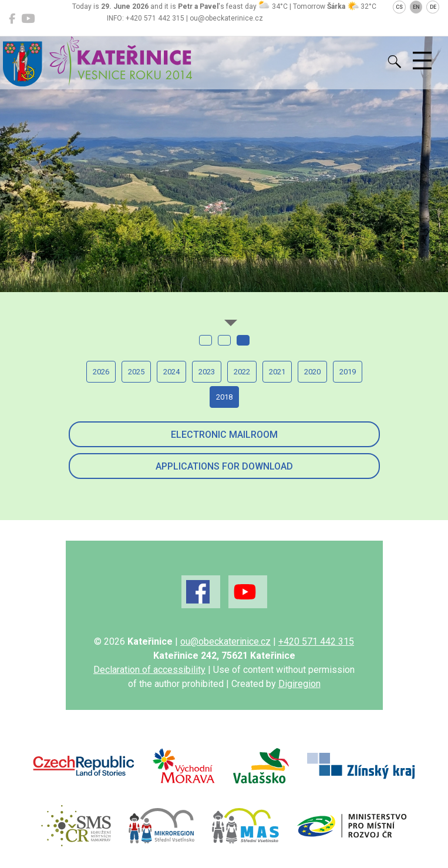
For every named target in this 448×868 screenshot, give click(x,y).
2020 (312, 372)
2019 (348, 372)
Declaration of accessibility (149, 670)
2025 (136, 372)
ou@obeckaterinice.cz (225, 641)
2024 (171, 372)
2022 (242, 372)
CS (399, 7)
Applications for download (224, 466)
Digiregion (299, 684)
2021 (277, 372)
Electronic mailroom (224, 435)
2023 (207, 372)
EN (416, 7)
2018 (224, 397)
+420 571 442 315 (316, 641)
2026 (101, 372)
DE (433, 7)
